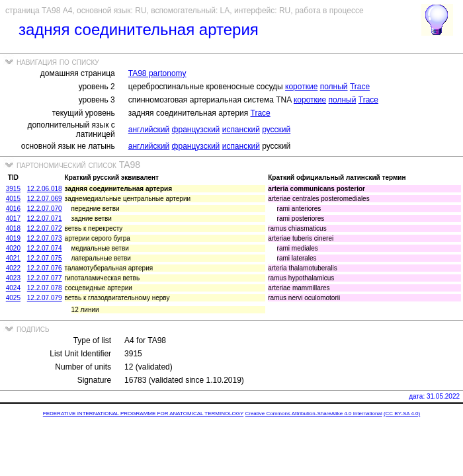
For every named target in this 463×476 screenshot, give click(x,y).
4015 (13, 199)
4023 (13, 278)
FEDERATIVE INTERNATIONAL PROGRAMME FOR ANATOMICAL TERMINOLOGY (143, 414)
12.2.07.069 (45, 199)
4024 (13, 288)
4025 (13, 298)
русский (276, 130)
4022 (13, 268)
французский (196, 130)
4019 (13, 238)
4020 (13, 248)
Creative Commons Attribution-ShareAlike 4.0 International (313, 414)
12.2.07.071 (45, 218)
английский (149, 130)
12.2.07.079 (45, 298)
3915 (13, 189)
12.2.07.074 (45, 248)
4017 (13, 218)
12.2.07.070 (45, 209)
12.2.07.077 (45, 278)
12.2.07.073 (45, 238)
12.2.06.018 (45, 189)
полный (334, 87)
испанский (241, 130)
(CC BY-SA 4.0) (402, 414)
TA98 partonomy (157, 73)
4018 (13, 228)
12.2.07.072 (45, 228)
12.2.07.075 (45, 258)
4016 (13, 209)
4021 (13, 258)
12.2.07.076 (45, 268)
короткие (301, 87)
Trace (360, 87)
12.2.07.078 (45, 288)
